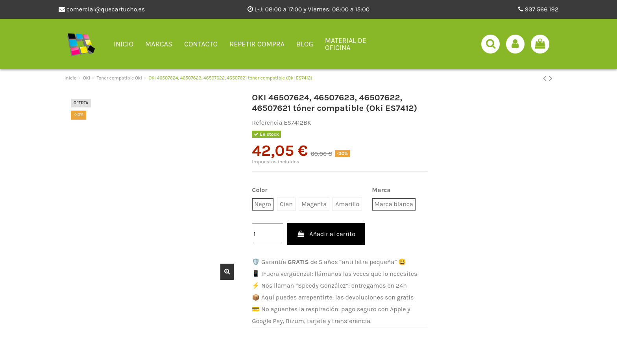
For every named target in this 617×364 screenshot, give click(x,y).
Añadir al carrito (326, 234)
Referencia (267, 123)
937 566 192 (538, 9)
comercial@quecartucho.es (102, 9)
